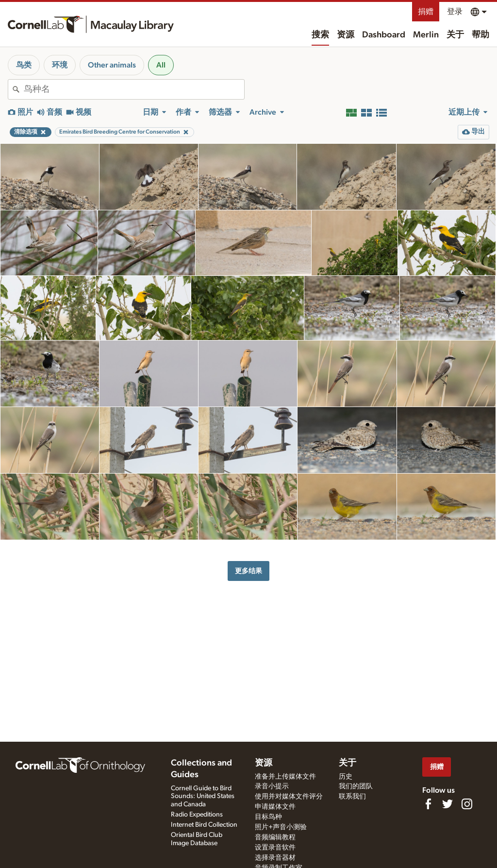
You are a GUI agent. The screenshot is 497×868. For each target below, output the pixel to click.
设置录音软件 (275, 848)
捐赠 (426, 12)
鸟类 (24, 65)
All (161, 65)
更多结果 (248, 571)
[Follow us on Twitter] (447, 804)
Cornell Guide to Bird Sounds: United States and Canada (203, 797)
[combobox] (134, 89)
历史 (346, 777)
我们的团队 (356, 786)
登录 (455, 12)
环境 (60, 65)
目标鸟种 (268, 817)
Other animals (112, 65)
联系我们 (352, 797)
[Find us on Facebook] (428, 804)
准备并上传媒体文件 (285, 777)
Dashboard (384, 35)
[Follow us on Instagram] (467, 804)
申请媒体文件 (275, 807)
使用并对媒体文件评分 (289, 797)
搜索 (320, 35)
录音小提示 (272, 786)
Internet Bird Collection (204, 825)
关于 (455, 35)
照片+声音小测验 (281, 827)
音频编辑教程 (275, 837)
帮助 (480, 35)
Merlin (426, 35)
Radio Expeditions (197, 815)
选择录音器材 (275, 858)
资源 (346, 35)
